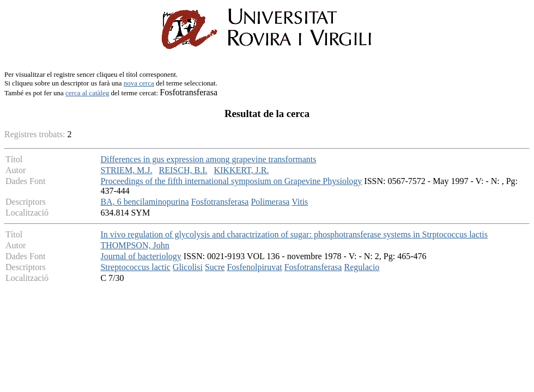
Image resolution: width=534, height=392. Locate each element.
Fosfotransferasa (220, 202)
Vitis (300, 202)
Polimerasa (270, 202)
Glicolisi (188, 267)
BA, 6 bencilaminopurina (144, 202)
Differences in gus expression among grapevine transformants (208, 159)
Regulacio (362, 267)
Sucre (215, 267)
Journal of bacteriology (141, 256)
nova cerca (139, 83)
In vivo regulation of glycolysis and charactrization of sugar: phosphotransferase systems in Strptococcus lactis (294, 234)
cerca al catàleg (87, 93)
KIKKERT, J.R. (241, 170)
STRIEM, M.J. (126, 170)
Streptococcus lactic (135, 267)
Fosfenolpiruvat (254, 267)
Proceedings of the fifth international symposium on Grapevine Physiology (231, 181)
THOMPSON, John (135, 245)
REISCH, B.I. (183, 170)
